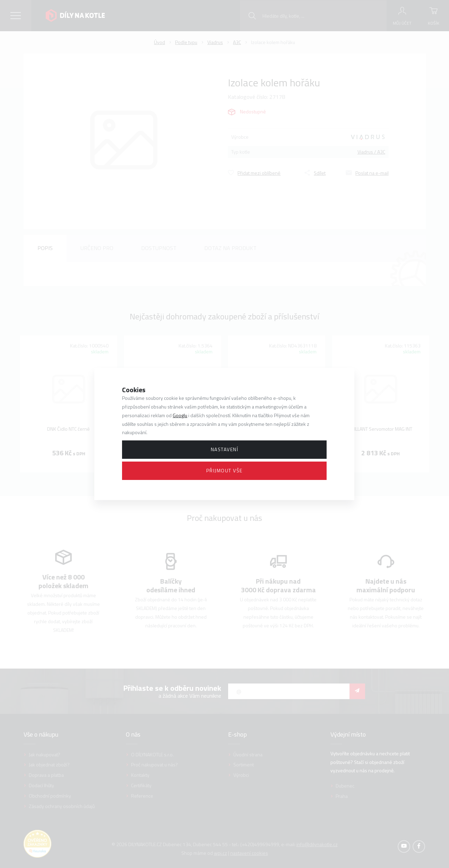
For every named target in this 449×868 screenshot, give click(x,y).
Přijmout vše (224, 470)
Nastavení (225, 449)
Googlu (180, 415)
